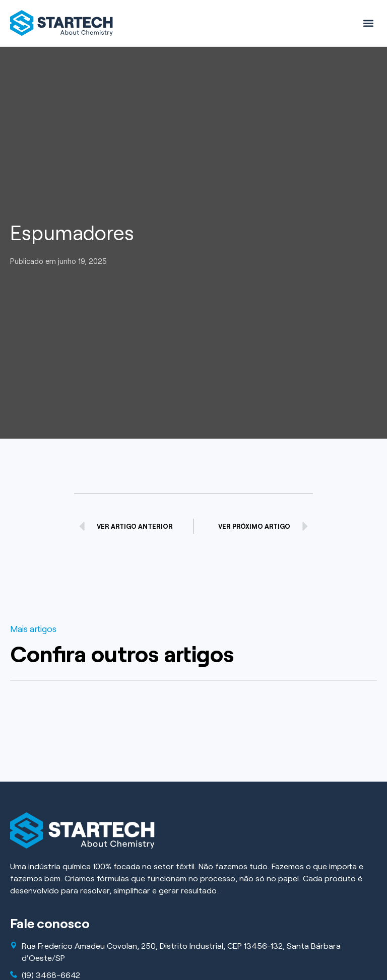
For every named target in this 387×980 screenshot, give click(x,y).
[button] (369, 23)
